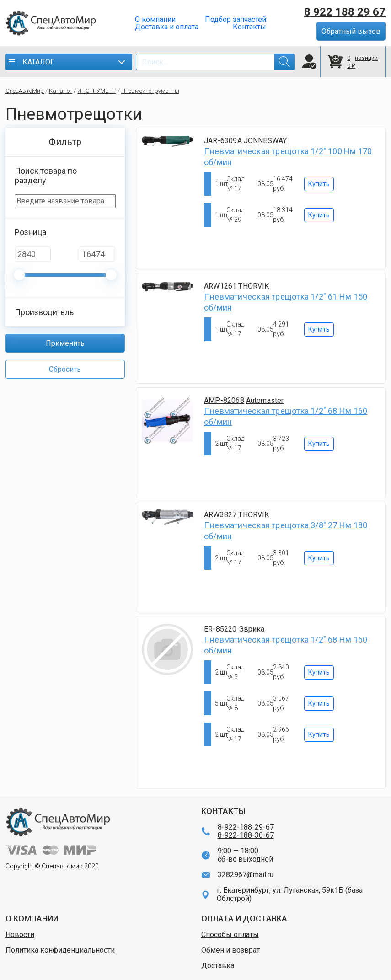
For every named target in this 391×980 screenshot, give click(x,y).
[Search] (215, 62)
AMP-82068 (224, 400)
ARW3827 (220, 515)
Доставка (218, 966)
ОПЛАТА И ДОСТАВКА (244, 918)
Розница (30, 232)
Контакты (249, 27)
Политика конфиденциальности (60, 950)
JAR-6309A (223, 141)
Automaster (265, 400)
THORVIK (254, 286)
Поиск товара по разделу (46, 176)
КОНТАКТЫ (223, 811)
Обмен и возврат (230, 950)
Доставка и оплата (167, 27)
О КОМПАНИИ (32, 918)
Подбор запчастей (236, 20)
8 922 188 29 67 (345, 12)
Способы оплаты (230, 935)
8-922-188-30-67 (246, 835)
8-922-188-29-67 (246, 827)
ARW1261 (220, 286)
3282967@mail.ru (246, 875)
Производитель (44, 312)
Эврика (252, 629)
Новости (20, 935)
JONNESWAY (265, 141)
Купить (319, 184)
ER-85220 (220, 629)
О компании (155, 20)
